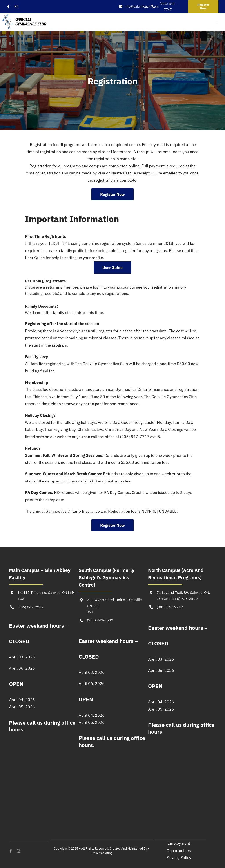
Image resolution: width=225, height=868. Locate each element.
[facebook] (8, 7)
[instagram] (16, 7)
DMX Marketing (102, 853)
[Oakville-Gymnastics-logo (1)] (24, 16)
